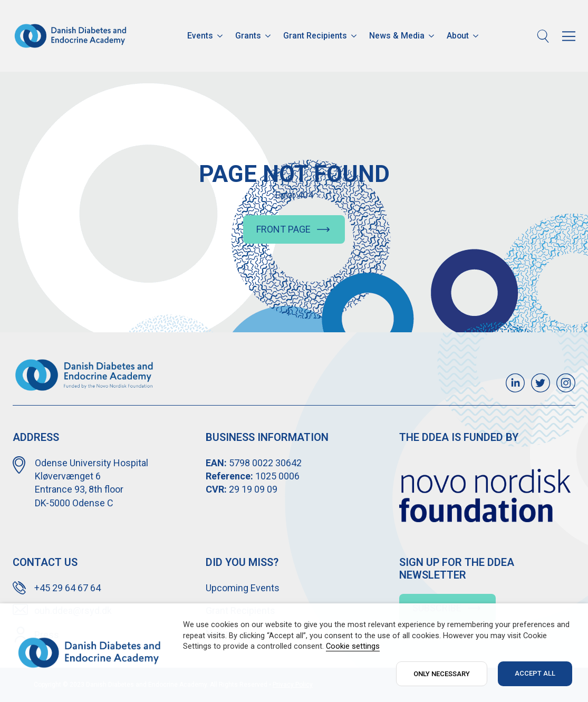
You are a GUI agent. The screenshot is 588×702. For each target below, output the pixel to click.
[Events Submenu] (221, 36)
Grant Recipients (315, 36)
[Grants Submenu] (269, 36)
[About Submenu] (477, 36)
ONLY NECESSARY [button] (442, 674)
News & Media (397, 36)
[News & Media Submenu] (432, 36)
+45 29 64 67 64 (68, 588)
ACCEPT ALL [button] (535, 673)
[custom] (515, 383)
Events (200, 36)
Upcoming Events (243, 588)
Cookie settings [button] (353, 646)
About (458, 36)
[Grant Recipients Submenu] (355, 36)
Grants (248, 36)
